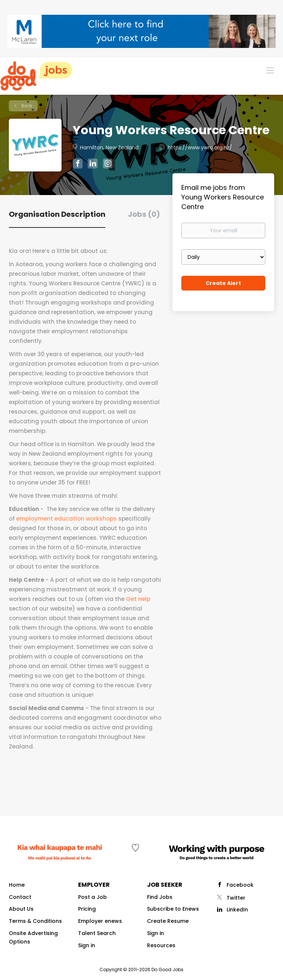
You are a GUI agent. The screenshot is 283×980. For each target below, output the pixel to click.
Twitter (236, 898)
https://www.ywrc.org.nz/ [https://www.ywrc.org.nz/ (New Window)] (200, 147)
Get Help (138, 599)
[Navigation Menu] (270, 70)
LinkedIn (237, 910)
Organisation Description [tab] (57, 214)
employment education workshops (67, 519)
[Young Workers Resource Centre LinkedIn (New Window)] (93, 165)
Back (26, 106)
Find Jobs (160, 897)
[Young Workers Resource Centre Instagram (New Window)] (108, 164)
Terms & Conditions (35, 921)
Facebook (240, 885)
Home (17, 885)
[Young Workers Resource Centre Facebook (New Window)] (78, 164)
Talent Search (97, 933)
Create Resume (168, 921)
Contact (20, 897)
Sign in (87, 945)
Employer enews (100, 921)
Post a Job (92, 897)
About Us (21, 909)
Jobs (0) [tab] (144, 214)
